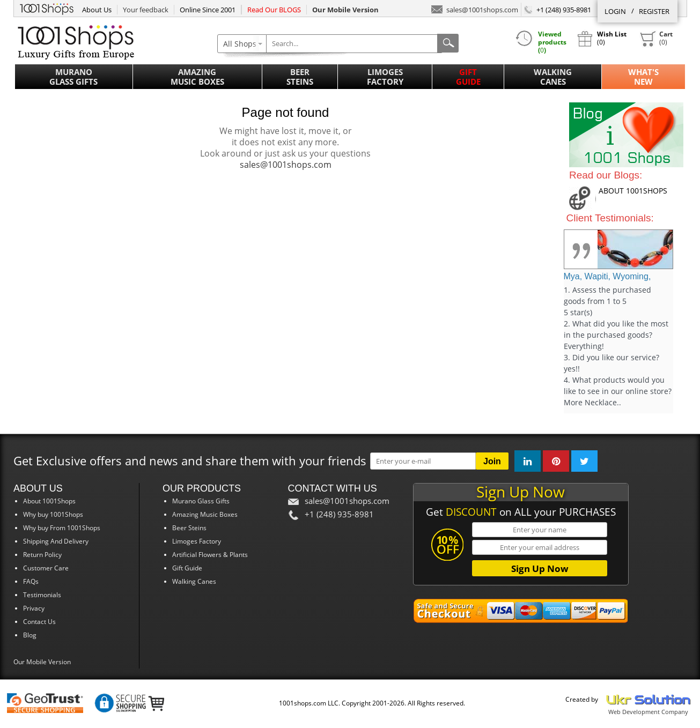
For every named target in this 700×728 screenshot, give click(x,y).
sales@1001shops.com (475, 9)
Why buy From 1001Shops (62, 528)
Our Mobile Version (42, 662)
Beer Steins (300, 77)
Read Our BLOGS (274, 10)
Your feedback (146, 10)
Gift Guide (468, 77)
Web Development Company (648, 712)
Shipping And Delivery (56, 541)
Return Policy (42, 555)
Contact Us (39, 622)
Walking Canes (553, 77)
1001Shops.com (47, 8)
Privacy (34, 608)
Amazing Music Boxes (197, 77)
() (656, 39)
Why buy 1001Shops (53, 514)
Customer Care (46, 568)
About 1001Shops (49, 501)
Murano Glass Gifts (73, 77)
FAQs (31, 581)
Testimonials (42, 595)
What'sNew (643, 77)
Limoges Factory (385, 77)
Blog (30, 635)
